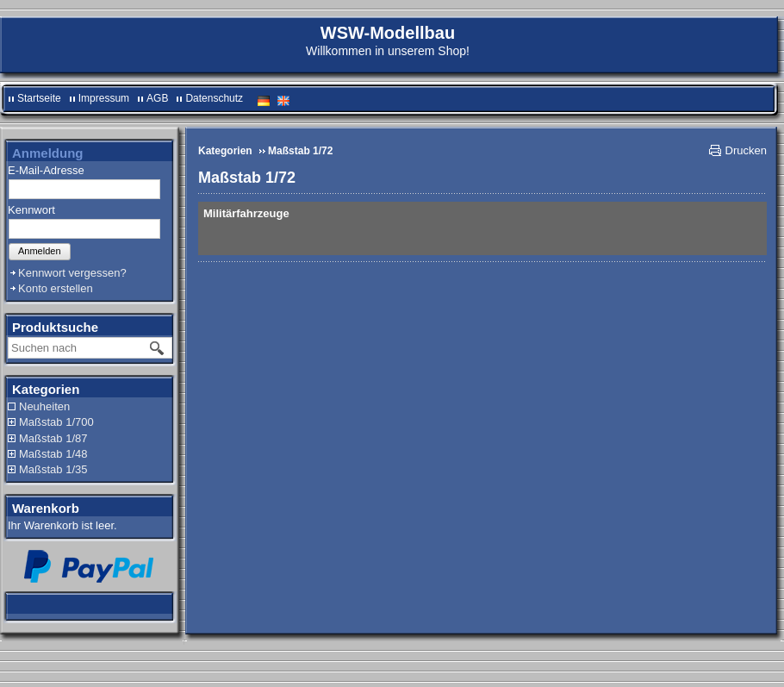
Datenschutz (214, 98)
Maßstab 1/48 (53, 454)
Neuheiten (44, 406)
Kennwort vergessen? (72, 273)
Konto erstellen (56, 288)
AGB (157, 98)
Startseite (39, 98)
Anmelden (40, 251)
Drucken (746, 150)
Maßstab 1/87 (53, 438)
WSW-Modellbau (388, 33)
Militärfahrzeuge (246, 213)
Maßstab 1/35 (53, 469)
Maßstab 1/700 (56, 422)
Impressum (104, 98)
